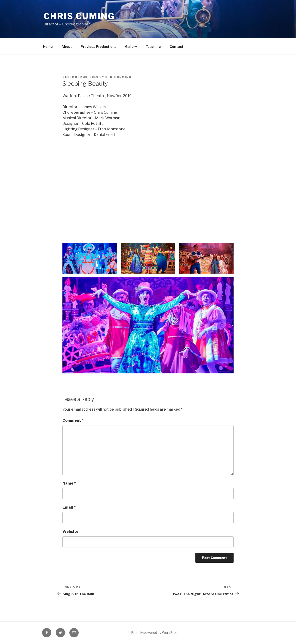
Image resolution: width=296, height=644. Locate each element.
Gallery (131, 47)
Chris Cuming (79, 16)
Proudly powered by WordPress (155, 633)
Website (70, 532)
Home (48, 47)
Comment (73, 420)
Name (69, 483)
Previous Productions (99, 47)
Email (69, 507)
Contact (177, 47)
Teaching (153, 47)
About (67, 47)
